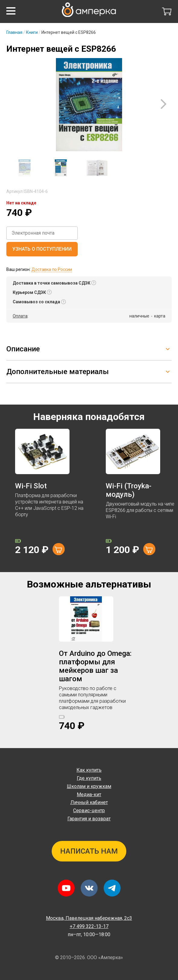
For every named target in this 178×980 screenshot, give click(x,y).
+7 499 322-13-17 (89, 926)
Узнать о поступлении (42, 249)
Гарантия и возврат (89, 819)
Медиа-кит (89, 794)
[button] (11, 11)
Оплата (20, 316)
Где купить (89, 778)
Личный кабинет (89, 802)
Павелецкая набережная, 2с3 (89, 918)
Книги (32, 32)
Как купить (89, 770)
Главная (14, 32)
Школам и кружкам (89, 786)
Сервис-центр (89, 811)
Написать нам (89, 851)
